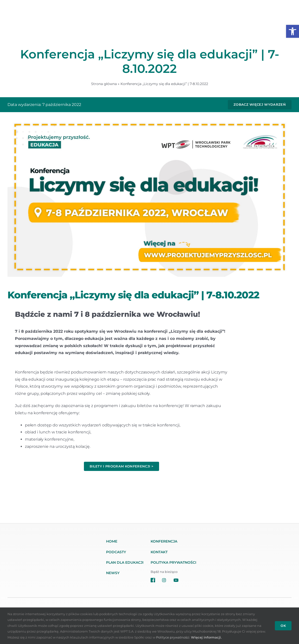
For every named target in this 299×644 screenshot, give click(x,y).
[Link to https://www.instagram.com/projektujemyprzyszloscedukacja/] (165, 580)
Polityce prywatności (173, 637)
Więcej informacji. (206, 637)
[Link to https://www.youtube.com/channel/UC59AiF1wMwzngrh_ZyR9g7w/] (186, 580)
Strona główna (104, 84)
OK (283, 626)
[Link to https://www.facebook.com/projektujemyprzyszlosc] (153, 580)
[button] (293, 31)
